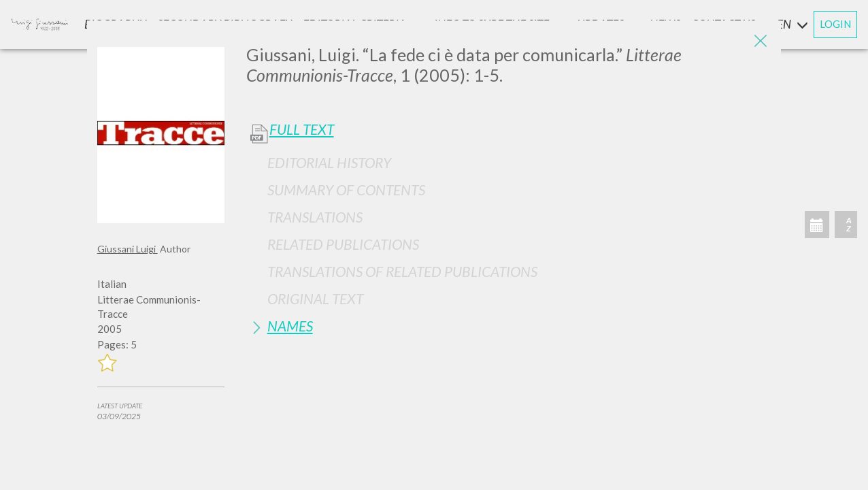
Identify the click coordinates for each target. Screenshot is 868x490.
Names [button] (290, 326)
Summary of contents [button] (346, 190)
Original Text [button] (315, 298)
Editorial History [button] (329, 162)
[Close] (761, 41)
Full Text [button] (302, 129)
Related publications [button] (343, 244)
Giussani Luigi (128, 249)
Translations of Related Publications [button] (402, 271)
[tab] (509, 162)
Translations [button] (315, 217)
